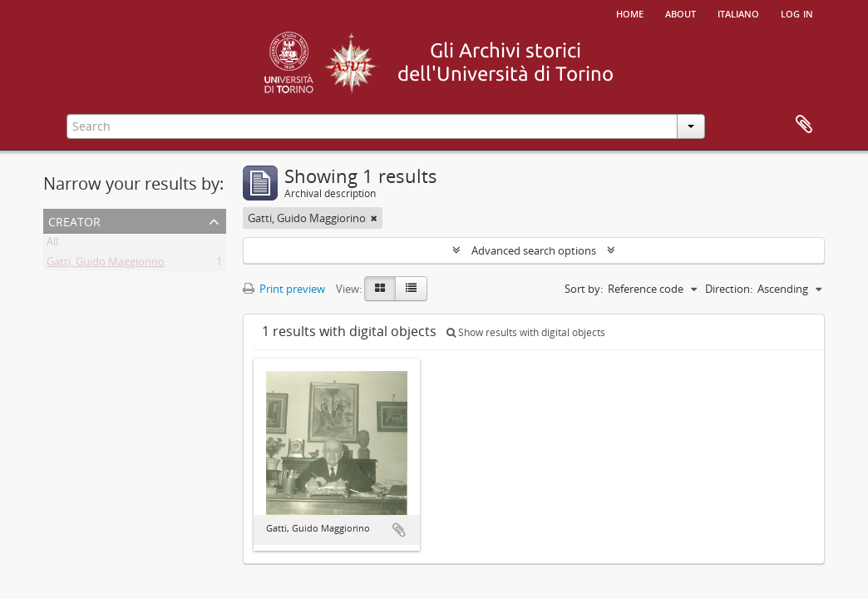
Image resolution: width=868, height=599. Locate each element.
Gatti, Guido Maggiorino (106, 265)
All (52, 245)
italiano (738, 12)
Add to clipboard (399, 530)
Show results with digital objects (526, 332)
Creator (74, 220)
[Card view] (380, 289)
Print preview (284, 289)
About (681, 12)
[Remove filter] (374, 218)
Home (630, 12)
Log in (797, 12)
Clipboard (804, 125)
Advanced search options (534, 250)
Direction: (729, 289)
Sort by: (584, 289)
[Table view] (411, 289)
